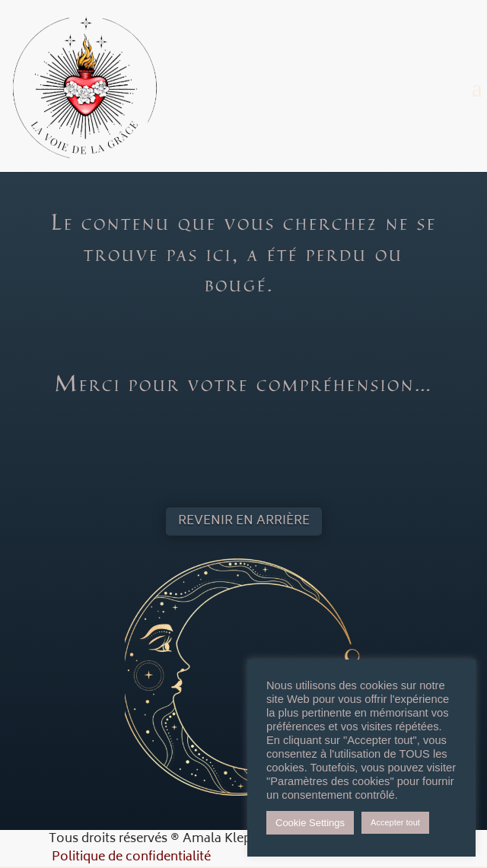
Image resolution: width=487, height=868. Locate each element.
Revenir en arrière (244, 521)
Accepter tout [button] (395, 822)
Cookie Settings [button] (310, 823)
